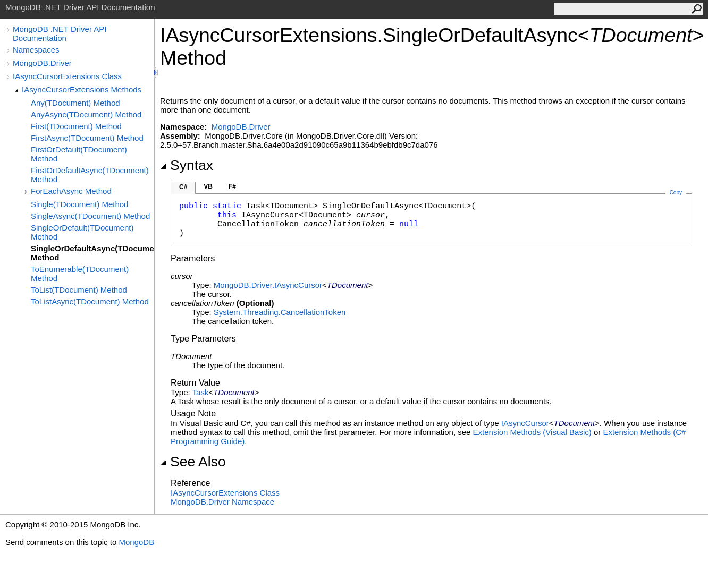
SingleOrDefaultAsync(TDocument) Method (92, 253)
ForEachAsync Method (71, 191)
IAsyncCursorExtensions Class (67, 76)
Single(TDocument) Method (79, 204)
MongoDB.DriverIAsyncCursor (268, 285)
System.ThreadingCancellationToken (280, 312)
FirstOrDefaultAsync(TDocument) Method (90, 175)
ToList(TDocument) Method (79, 290)
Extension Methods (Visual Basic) (532, 432)
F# (232, 186)
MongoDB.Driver (42, 63)
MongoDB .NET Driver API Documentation (60, 33)
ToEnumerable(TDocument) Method (80, 274)
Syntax (187, 165)
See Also (193, 462)
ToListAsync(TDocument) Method (90, 301)
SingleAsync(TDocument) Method (90, 216)
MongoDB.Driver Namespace (222, 502)
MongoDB (136, 542)
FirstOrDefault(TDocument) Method (79, 154)
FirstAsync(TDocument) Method (87, 138)
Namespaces (36, 50)
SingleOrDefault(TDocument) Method (82, 232)
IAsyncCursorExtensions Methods (82, 90)
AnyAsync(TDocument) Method (86, 114)
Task (201, 392)
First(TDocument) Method (76, 126)
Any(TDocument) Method (75, 103)
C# (183, 187)
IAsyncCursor (525, 423)
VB (208, 186)
